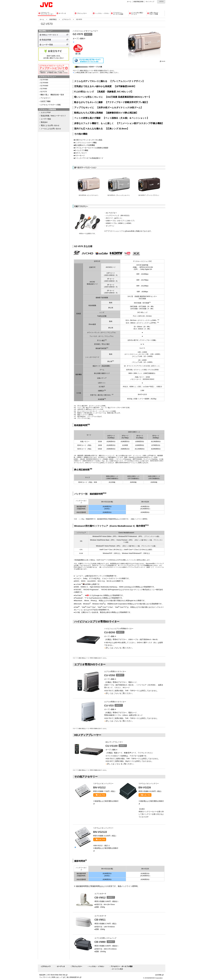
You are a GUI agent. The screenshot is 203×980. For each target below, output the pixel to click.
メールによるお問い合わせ (51, 129)
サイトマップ (150, 2)
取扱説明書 (46, 40)
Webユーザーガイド (50, 35)
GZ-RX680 (44, 86)
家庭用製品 (53, 19)
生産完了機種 (45, 101)
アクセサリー (45, 98)
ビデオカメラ (66, 19)
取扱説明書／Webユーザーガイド (53, 116)
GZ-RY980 (44, 80)
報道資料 (42, 975)
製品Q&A (44, 122)
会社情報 (158, 975)
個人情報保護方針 (73, 977)
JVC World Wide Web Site (56, 975)
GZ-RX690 (44, 83)
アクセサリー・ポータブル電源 (122, 966)
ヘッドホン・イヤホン (96, 966)
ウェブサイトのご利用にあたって (51, 977)
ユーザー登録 (47, 45)
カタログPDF (46, 113)
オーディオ (61, 966)
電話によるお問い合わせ (50, 125)
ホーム (129, 2)
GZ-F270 (44, 92)
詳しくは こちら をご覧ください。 (120, 648)
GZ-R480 (44, 89)
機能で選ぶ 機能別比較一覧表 (52, 95)
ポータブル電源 (117, 969)
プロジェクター (77, 966)
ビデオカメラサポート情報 (50, 105)
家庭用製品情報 (138, 2)
